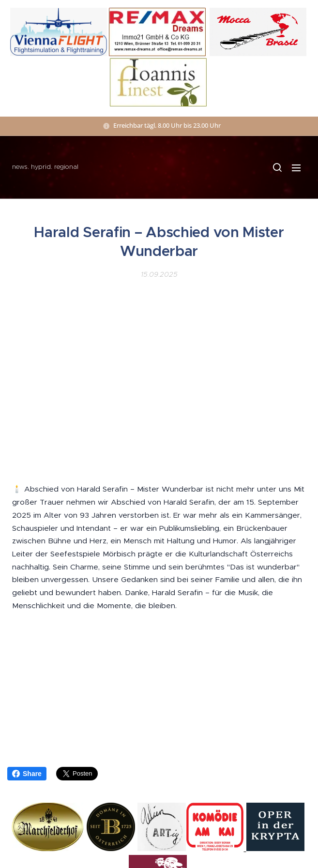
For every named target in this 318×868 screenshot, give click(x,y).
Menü (296, 168)
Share (27, 774)
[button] (277, 167)
